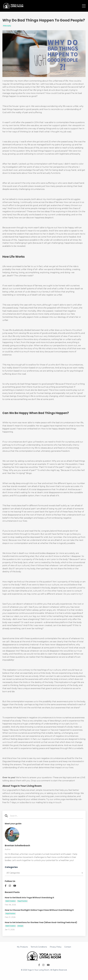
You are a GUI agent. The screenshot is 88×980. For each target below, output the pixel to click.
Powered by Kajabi (44, 974)
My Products (22, 947)
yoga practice (22, 901)
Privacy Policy (56, 947)
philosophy (7, 26)
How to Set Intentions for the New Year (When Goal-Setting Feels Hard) (41, 922)
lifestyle (20, 926)
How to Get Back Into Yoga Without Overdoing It (29, 898)
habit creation (10, 901)
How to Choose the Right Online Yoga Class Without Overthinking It (39, 910)
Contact (68, 947)
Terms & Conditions (39, 947)
